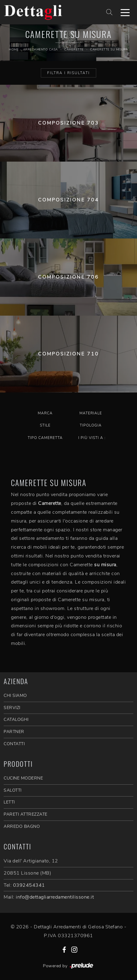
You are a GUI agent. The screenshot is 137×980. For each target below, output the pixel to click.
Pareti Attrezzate (26, 814)
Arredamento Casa (40, 50)
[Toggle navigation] (125, 12)
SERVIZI (12, 708)
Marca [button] (45, 413)
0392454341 (29, 885)
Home (14, 50)
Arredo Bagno (22, 826)
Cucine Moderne (23, 778)
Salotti (13, 790)
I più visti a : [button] (92, 438)
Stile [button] (45, 425)
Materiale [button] (91, 413)
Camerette (74, 50)
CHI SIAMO (15, 696)
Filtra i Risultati (68, 73)
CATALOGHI (16, 720)
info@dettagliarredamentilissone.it (55, 897)
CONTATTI (14, 744)
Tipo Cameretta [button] (45, 438)
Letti (9, 802)
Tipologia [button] (91, 425)
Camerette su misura (109, 50)
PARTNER (14, 732)
